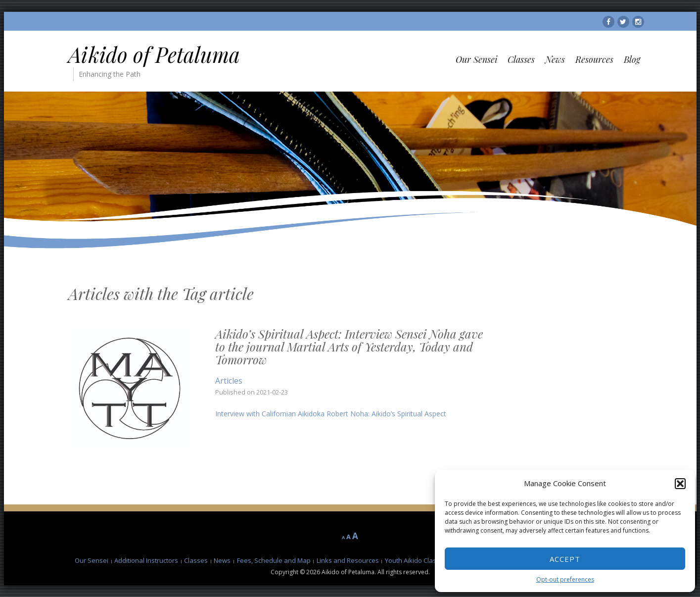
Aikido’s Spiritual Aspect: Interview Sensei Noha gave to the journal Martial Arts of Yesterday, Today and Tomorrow (349, 347)
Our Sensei (476, 59)
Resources (594, 59)
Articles (229, 381)
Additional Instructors (146, 560)
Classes (521, 59)
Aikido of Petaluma (154, 54)
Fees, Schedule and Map (274, 560)
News (555, 59)
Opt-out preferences (565, 579)
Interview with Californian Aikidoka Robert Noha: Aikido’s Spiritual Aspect (331, 414)
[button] (680, 484)
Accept (565, 559)
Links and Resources (348, 560)
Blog (632, 59)
